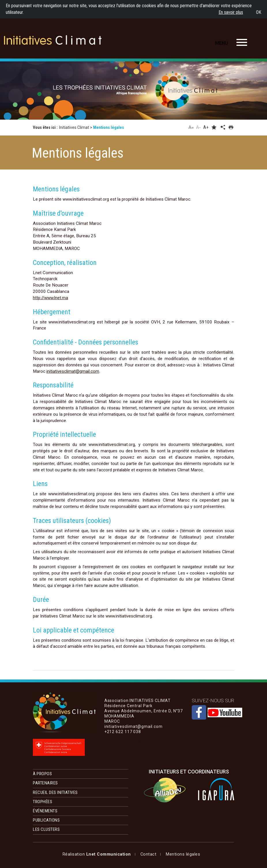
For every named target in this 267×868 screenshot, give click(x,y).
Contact (114, 854)
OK (259, 12)
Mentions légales (80, 854)
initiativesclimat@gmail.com (73, 371)
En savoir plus (231, 12)
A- (199, 127)
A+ (206, 127)
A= (191, 127)
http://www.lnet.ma (50, 298)
